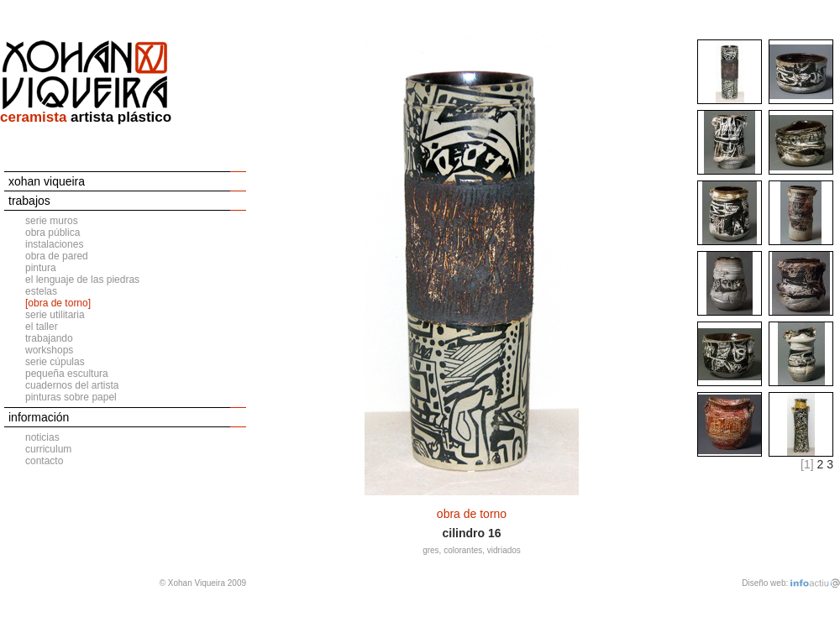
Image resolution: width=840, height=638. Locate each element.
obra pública (52, 233)
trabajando (49, 338)
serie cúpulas (55, 362)
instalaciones (54, 244)
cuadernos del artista (72, 385)
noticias (42, 437)
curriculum (48, 449)
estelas (41, 291)
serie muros (52, 221)
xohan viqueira (47, 181)
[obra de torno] (58, 303)
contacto (44, 461)
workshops (49, 350)
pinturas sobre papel (71, 397)
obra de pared (57, 256)
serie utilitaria (55, 315)
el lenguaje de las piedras (82, 280)
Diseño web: (765, 583)
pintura (41, 268)
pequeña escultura (67, 374)
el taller (42, 327)
